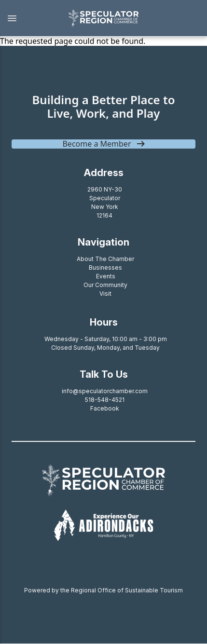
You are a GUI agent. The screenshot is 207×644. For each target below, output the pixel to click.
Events (106, 276)
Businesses (105, 267)
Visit (105, 294)
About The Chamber (105, 259)
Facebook (105, 408)
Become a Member (97, 144)
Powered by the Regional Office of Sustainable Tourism (103, 590)
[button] (29, 18)
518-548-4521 (105, 400)
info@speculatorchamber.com (105, 391)
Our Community (105, 285)
